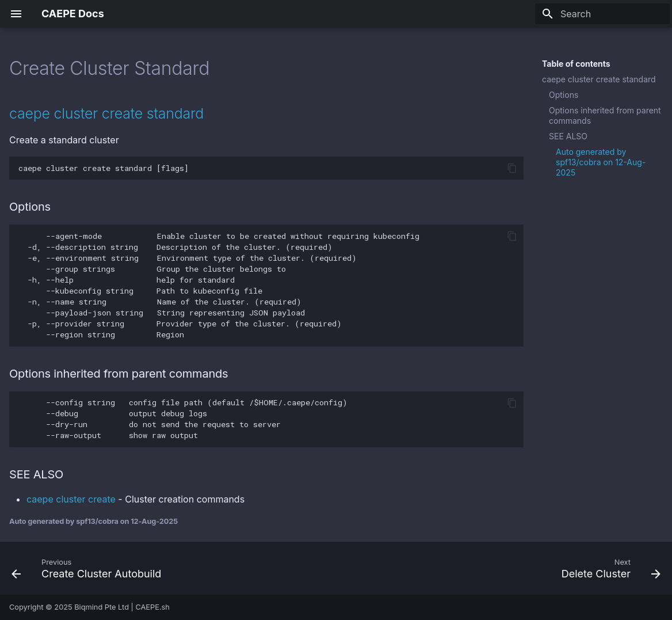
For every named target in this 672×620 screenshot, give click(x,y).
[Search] (602, 14)
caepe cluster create (71, 499)
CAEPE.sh (152, 607)
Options (564, 95)
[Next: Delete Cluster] (608, 568)
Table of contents (576, 64)
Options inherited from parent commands (605, 115)
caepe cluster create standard (599, 79)
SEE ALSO (568, 136)
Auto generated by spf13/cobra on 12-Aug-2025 (601, 162)
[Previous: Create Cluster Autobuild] (89, 568)
